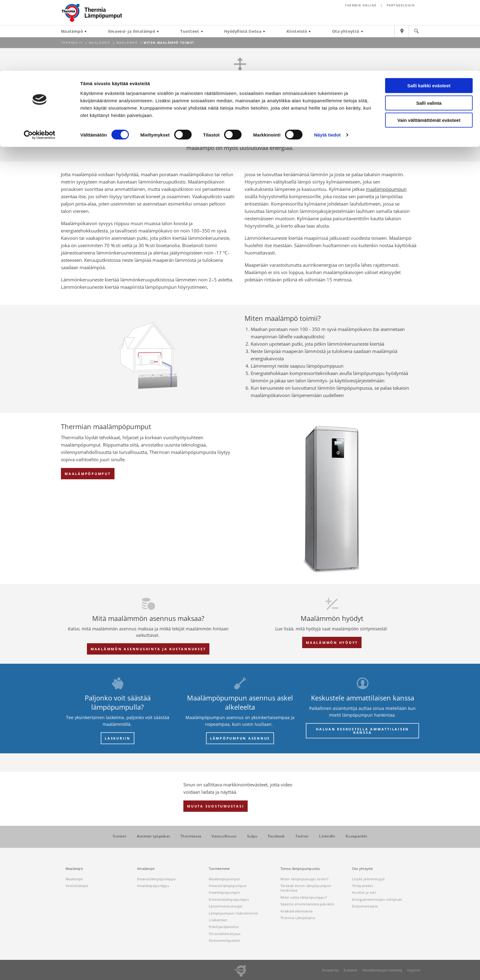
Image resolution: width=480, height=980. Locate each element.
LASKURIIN (118, 738)
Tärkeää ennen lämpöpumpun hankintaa (306, 888)
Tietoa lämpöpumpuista (300, 869)
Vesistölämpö (77, 886)
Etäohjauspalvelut (224, 927)
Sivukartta (330, 970)
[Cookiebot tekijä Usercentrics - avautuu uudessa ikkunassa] (40, 64)
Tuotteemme (219, 869)
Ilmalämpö (146, 869)
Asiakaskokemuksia (297, 911)
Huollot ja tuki (364, 892)
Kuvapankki (356, 836)
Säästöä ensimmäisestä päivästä (307, 904)
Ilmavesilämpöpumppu (156, 879)
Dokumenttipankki (224, 940)
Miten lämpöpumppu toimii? (304, 879)
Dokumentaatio (365, 906)
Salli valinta (429, 32)
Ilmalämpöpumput (224, 892)
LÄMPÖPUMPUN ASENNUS (240, 738)
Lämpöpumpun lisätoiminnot (233, 913)
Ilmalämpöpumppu (153, 886)
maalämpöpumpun (386, 189)
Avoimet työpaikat (153, 836)
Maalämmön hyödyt (332, 642)
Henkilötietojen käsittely (382, 970)
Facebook (276, 836)
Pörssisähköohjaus (225, 934)
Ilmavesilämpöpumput (228, 886)
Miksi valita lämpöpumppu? (304, 897)
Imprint (414, 970)
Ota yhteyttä (362, 869)
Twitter (302, 836)
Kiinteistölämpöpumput (229, 899)
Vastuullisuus (224, 836)
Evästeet (350, 970)
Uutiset (120, 836)
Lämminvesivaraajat (226, 906)
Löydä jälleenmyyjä (368, 879)
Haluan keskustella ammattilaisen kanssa (362, 731)
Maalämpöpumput (88, 474)
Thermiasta (191, 836)
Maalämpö (74, 869)
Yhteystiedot (363, 886)
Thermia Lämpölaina (298, 918)
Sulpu (252, 836)
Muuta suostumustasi (216, 806)
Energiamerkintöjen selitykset (377, 899)
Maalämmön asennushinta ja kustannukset (148, 649)
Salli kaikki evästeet (429, 15)
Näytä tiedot (327, 64)
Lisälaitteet (218, 920)
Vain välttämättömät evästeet (429, 49)
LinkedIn (327, 836)
